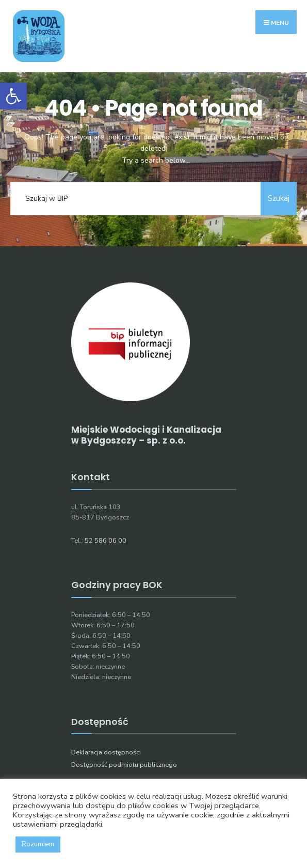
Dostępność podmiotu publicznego (124, 764)
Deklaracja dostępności (106, 752)
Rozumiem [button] (38, 844)
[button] (13, 96)
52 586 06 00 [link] (106, 540)
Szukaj (279, 198)
